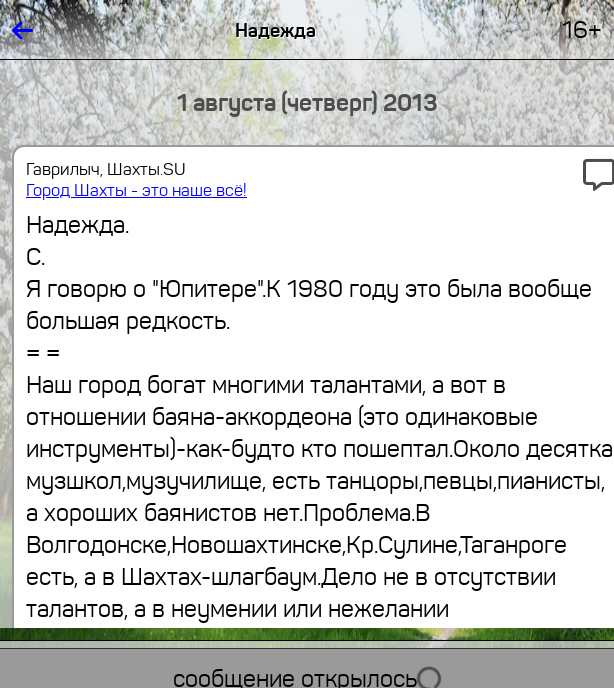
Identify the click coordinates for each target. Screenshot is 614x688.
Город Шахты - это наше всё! (136, 190)
